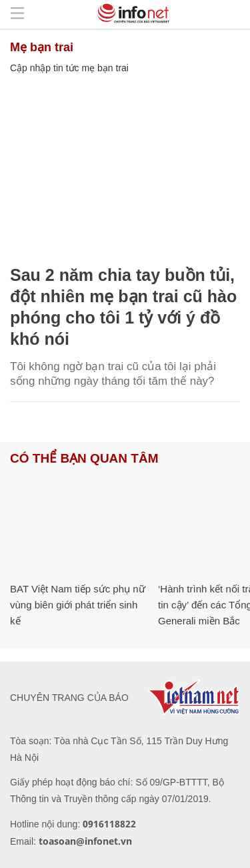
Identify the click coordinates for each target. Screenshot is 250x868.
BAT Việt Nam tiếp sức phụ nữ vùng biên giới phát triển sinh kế (78, 605)
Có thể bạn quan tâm (84, 458)
